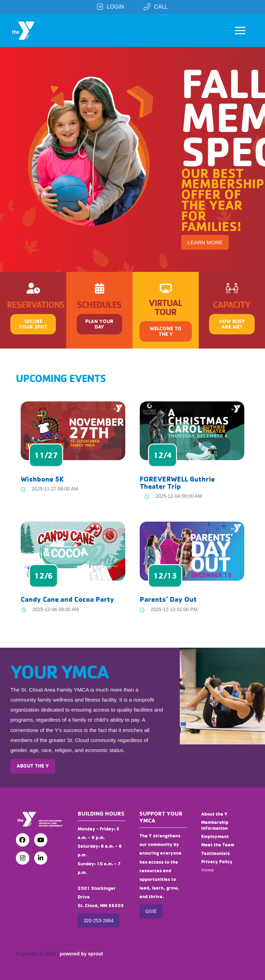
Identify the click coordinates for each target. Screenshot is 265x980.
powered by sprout (81, 954)
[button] (240, 30)
